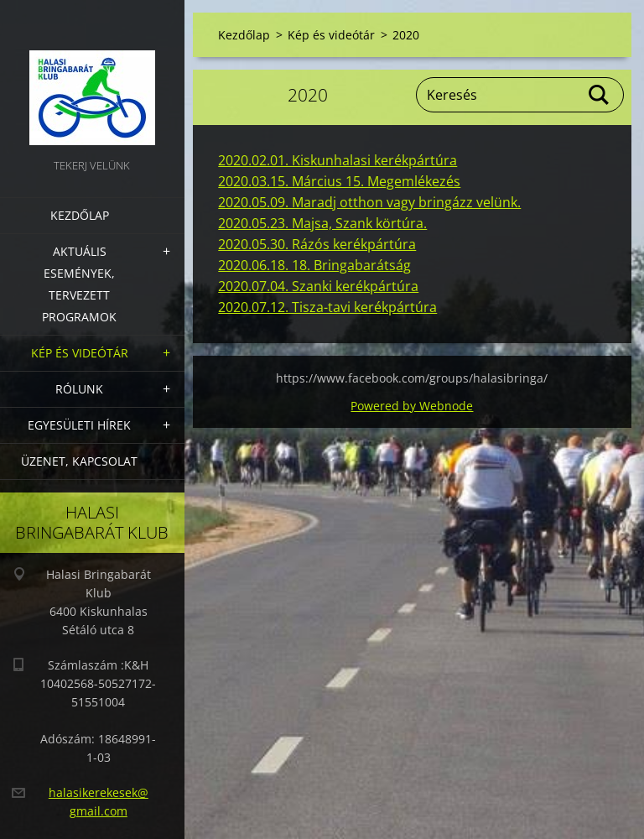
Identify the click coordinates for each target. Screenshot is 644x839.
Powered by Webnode (412, 406)
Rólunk (79, 389)
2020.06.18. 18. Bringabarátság (314, 265)
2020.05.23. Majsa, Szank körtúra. (322, 223)
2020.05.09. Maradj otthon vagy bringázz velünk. (369, 202)
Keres (600, 95)
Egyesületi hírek (79, 425)
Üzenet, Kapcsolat (79, 461)
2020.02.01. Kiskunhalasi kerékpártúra (338, 160)
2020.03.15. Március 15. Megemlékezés (339, 181)
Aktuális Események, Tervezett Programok (79, 284)
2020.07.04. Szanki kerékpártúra (318, 286)
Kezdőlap (80, 215)
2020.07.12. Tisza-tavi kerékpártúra (327, 307)
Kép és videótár (80, 353)
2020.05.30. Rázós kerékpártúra (317, 244)
